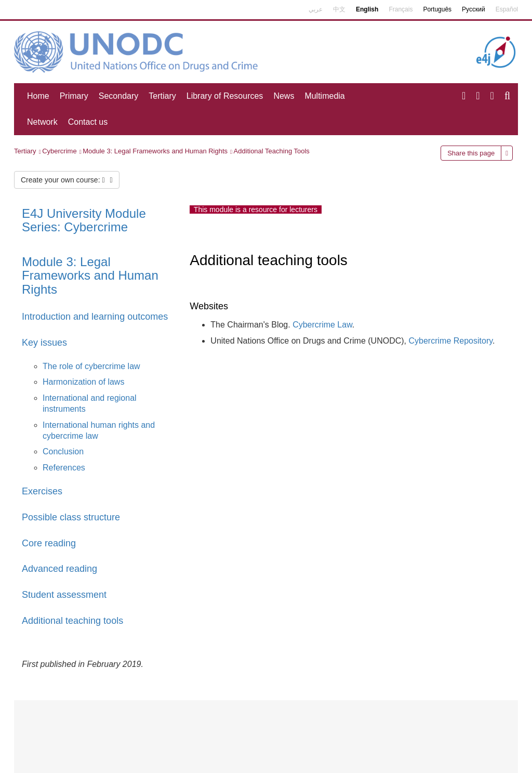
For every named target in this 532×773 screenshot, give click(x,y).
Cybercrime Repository (451, 341)
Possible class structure (71, 517)
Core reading (49, 543)
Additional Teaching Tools (272, 151)
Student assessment (64, 595)
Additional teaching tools (72, 621)
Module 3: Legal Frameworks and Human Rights (155, 151)
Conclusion (63, 451)
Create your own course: (67, 180)
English (367, 9)
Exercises (42, 491)
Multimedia (324, 96)
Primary (74, 96)
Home (38, 96)
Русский (474, 9)
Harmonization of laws (83, 382)
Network (42, 122)
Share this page (471, 153)
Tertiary (162, 96)
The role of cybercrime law (91, 366)
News (284, 96)
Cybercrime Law (322, 325)
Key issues (44, 343)
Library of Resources (225, 96)
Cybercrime (59, 151)
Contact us (88, 122)
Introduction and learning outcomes (95, 317)
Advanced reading (59, 569)
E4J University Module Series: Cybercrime (84, 220)
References (64, 468)
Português (437, 9)
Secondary (119, 96)
